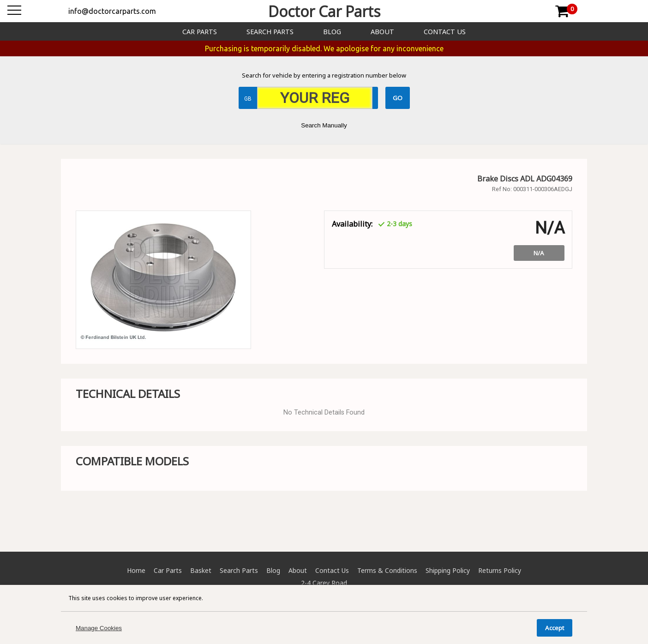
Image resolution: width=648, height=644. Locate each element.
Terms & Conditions (387, 570)
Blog (332, 32)
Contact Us (445, 32)
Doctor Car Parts (324, 11)
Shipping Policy (448, 570)
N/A (539, 253)
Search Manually (324, 125)
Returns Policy (500, 570)
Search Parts (270, 32)
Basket (201, 570)
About (382, 32)
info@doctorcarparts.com (112, 11)
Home (136, 570)
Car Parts (200, 32)
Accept (555, 628)
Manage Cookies (99, 628)
